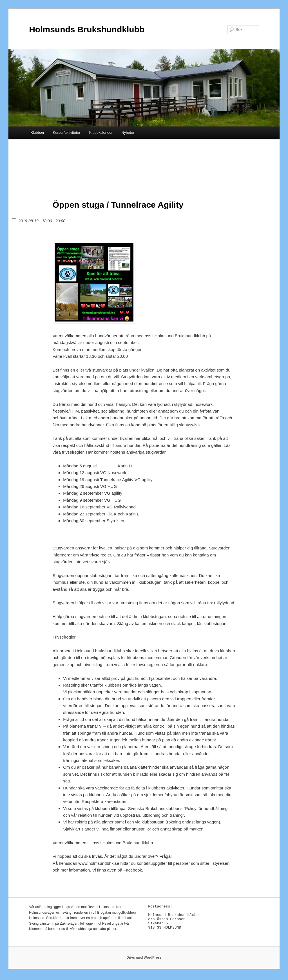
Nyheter (128, 133)
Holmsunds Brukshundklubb (87, 29)
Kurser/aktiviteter (67, 133)
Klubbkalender (101, 133)
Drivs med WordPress (144, 960)
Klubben (37, 133)
